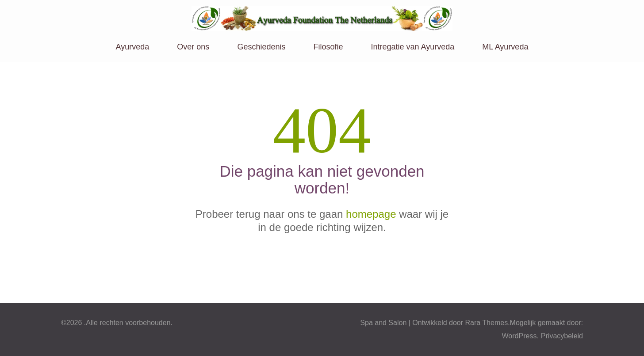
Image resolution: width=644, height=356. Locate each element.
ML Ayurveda (505, 47)
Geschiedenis (261, 47)
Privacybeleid (562, 336)
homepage (371, 214)
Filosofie (328, 47)
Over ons (193, 47)
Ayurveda (133, 47)
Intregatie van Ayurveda (413, 47)
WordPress (519, 336)
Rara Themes (487, 323)
